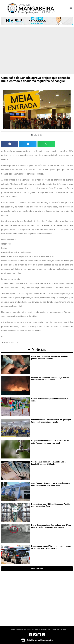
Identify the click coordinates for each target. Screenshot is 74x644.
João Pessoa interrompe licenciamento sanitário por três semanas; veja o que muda (51, 484)
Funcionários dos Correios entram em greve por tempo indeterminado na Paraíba (51, 421)
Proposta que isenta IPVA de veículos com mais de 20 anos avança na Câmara (51, 547)
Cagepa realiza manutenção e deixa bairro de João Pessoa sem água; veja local (50, 442)
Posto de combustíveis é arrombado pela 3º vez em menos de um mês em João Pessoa (51, 526)
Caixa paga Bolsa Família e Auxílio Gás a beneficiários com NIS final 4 (48, 463)
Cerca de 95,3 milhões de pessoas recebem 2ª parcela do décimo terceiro (51, 358)
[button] (71, 8)
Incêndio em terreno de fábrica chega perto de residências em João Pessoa (50, 379)
